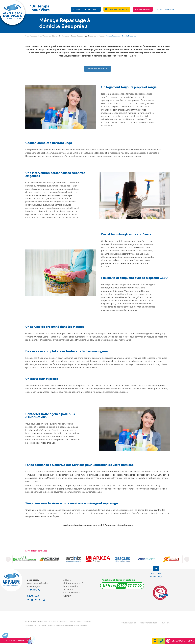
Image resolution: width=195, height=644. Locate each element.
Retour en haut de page (156, 575)
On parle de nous (72, 593)
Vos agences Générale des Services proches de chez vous (63, 36)
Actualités (68, 589)
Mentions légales (128, 623)
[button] (5, 635)
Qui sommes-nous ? (73, 583)
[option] (61, 107)
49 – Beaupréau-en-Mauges (95, 36)
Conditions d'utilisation (81, 625)
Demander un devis (180, 641)
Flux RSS (165, 623)
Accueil (67, 580)
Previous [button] (8, 559)
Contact (67, 596)
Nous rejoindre (71, 586)
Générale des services (33, 36)
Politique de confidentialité (63, 625)
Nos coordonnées (149, 623)
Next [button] (187, 559)
